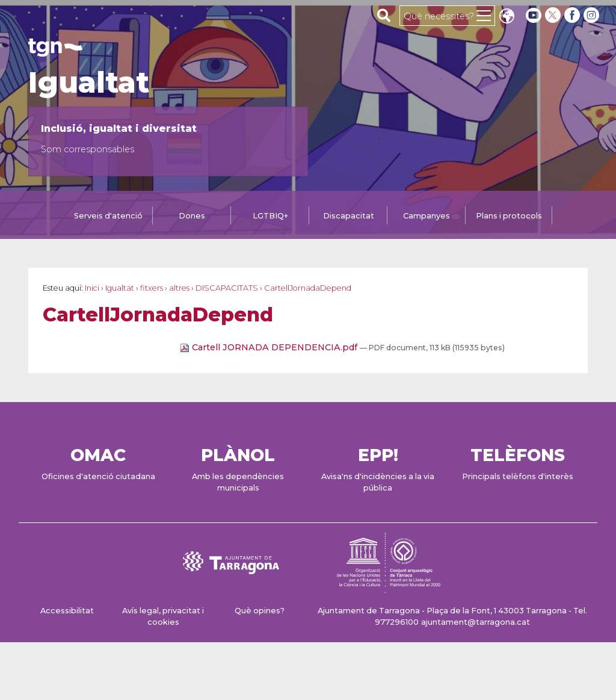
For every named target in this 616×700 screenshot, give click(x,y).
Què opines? (260, 611)
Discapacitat (349, 216)
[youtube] (534, 15)
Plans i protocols (509, 216)
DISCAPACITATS (227, 288)
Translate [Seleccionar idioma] (507, 17)
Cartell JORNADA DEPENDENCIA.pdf (270, 347)
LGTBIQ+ (270, 216)
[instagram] (593, 15)
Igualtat (89, 82)
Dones (192, 216)
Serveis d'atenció (108, 216)
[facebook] (573, 15)
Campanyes (427, 216)
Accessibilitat (67, 611)
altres (179, 288)
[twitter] (554, 15)
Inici (92, 288)
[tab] (108, 217)
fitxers (152, 288)
